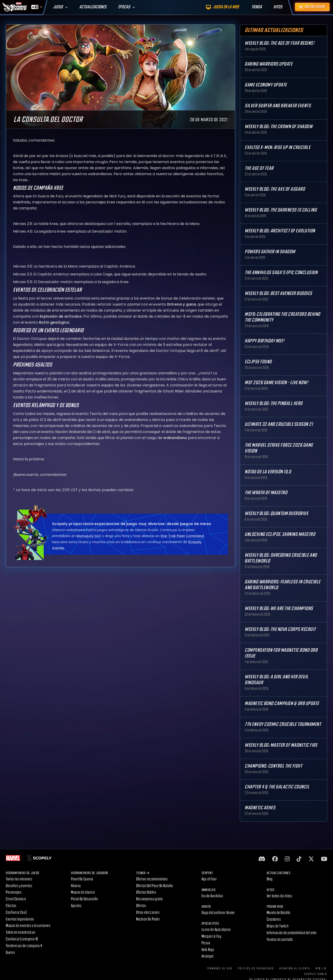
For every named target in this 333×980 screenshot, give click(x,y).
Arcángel (208, 956)
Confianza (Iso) (16, 912)
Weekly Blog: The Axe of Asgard (275, 189)
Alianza (76, 886)
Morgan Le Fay (211, 936)
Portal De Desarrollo (84, 899)
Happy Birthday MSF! (265, 341)
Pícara (206, 943)
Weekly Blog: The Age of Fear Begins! (279, 43)
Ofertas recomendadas (152, 879)
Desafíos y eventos (19, 886)
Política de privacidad (256, 969)
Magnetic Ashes (260, 808)
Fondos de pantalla (280, 940)
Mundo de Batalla (279, 913)
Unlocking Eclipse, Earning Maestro (280, 534)
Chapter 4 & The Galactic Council (277, 787)
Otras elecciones (148, 912)
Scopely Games (316, 974)
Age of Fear (209, 879)
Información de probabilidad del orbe (292, 933)
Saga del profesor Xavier (218, 913)
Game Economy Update (266, 85)
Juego (58, 7)
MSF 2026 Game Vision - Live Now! (276, 383)
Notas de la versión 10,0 (268, 472)
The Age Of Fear (259, 168)
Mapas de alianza (83, 892)
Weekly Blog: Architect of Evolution (280, 231)
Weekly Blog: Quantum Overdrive (276, 514)
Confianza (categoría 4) (22, 939)
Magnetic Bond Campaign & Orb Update (282, 703)
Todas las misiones (19, 879)
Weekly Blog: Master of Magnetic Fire (281, 745)
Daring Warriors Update (269, 64)
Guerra (10, 953)
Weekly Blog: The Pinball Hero (274, 403)
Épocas (124, 7)
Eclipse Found (258, 362)
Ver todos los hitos (280, 896)
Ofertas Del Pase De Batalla (155, 886)
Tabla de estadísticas (21, 932)
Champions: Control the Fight (273, 766)
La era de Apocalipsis (216, 930)
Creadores (274, 919)
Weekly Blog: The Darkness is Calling (281, 210)
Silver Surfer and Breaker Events (278, 106)
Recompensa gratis (150, 899)
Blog (270, 879)
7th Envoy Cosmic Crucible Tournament (283, 724)
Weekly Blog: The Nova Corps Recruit (280, 629)
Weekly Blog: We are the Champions (279, 609)
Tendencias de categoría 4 (24, 946)
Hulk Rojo (208, 950)
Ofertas (141, 906)
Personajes (14, 892)
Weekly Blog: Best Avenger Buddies (278, 293)
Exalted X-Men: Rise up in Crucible (277, 147)
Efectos (11, 906)
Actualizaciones (93, 7)
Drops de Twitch (278, 926)
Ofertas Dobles (146, 892)
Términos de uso (220, 969)
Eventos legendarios (20, 919)
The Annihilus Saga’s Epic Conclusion (281, 273)
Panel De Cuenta (82, 879)
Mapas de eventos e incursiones (28, 926)
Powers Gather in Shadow (270, 252)
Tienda (143, 873)
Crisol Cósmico (16, 899)
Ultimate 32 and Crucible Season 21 (279, 424)
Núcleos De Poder (148, 919)
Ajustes (76, 906)
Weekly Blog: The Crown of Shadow (279, 127)
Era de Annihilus (212, 896)
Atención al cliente (295, 969)
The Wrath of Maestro (266, 493)
